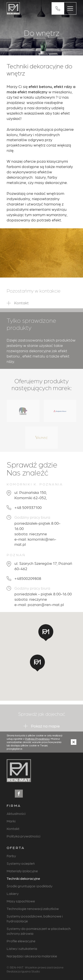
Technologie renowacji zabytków (33, 909)
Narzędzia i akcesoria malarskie (32, 956)
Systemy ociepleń (21, 863)
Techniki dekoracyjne (23, 878)
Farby (11, 856)
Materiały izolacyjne (22, 871)
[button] (37, 663)
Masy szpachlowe (21, 901)
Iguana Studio (31, 971)
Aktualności (16, 813)
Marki (11, 821)
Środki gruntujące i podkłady (30, 886)
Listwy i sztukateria (22, 948)
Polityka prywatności (23, 836)
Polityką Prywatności (37, 739)
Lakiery (13, 893)
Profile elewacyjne (21, 941)
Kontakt (13, 828)
